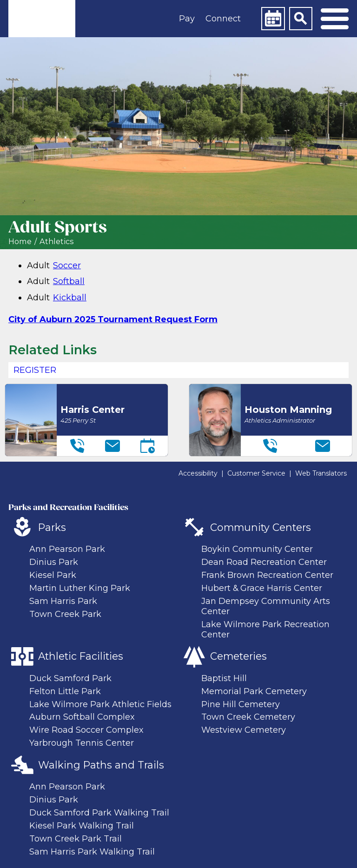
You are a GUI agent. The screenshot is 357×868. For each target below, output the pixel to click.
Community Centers (261, 527)
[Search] (301, 19)
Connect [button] (223, 19)
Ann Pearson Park (67, 549)
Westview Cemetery (244, 730)
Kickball (70, 298)
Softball (69, 281)
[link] (42, 19)
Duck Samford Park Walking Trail (99, 813)
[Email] (112, 446)
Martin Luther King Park (80, 588)
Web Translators (321, 473)
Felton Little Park (65, 691)
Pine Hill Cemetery (241, 704)
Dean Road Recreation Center (264, 562)
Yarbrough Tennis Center (82, 743)
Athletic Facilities (81, 656)
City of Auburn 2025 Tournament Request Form (113, 319)
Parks (52, 527)
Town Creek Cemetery (248, 717)
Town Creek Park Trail (76, 839)
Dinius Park (54, 562)
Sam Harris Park (63, 601)
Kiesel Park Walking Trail (82, 826)
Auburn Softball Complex (82, 717)
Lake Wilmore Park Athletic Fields (100, 704)
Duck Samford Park (70, 678)
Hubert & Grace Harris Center (262, 588)
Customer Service (256, 473)
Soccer (67, 265)
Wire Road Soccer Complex (86, 730)
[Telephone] (77, 446)
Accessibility (198, 473)
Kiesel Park (53, 575)
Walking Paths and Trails (101, 765)
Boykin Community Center (257, 549)
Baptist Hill (224, 678)
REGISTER (35, 370)
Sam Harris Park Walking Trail (92, 852)
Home (20, 242)
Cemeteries (238, 656)
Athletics (56, 242)
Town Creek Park (65, 614)
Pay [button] (187, 19)
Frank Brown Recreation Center (267, 575)
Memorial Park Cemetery (254, 691)
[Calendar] (273, 19)
